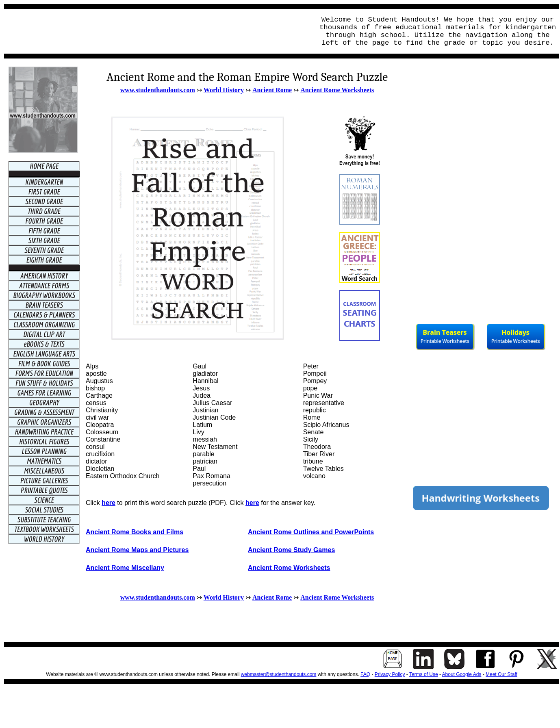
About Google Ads (462, 674)
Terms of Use (424, 674)
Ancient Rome (272, 90)
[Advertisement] (157, 31)
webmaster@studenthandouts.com (279, 674)
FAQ (365, 674)
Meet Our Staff (501, 674)
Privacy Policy (390, 674)
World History (224, 90)
